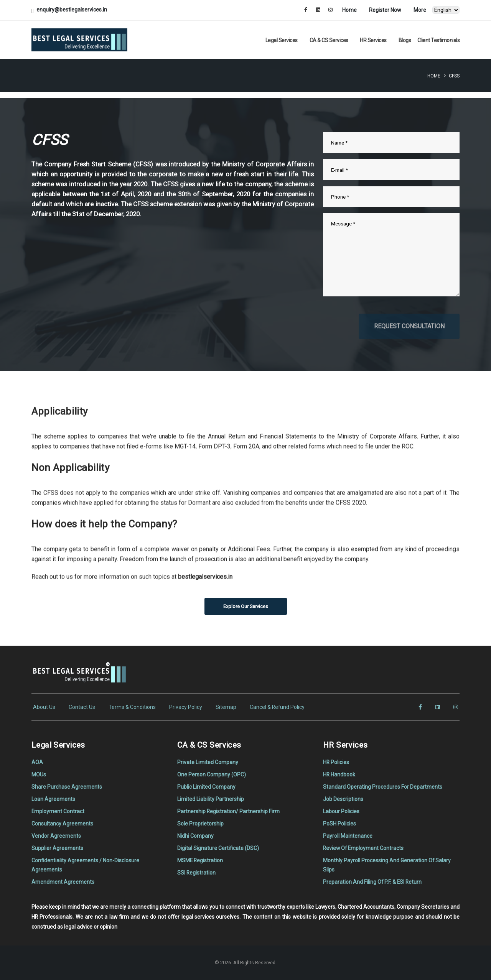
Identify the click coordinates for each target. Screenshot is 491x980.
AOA (37, 762)
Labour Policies (341, 811)
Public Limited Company (206, 787)
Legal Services (282, 40)
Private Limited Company (208, 762)
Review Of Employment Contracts (363, 848)
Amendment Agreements (63, 882)
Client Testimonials (439, 40)
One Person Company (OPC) (212, 774)
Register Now (385, 10)
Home (349, 10)
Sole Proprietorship (200, 824)
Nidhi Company (195, 836)
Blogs (405, 40)
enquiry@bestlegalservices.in (72, 10)
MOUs (39, 774)
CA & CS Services (329, 40)
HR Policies (336, 762)
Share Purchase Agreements (67, 787)
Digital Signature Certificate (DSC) (218, 848)
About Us (44, 707)
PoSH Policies (339, 824)
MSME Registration (200, 860)
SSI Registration (196, 873)
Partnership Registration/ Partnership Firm (228, 811)
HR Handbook (339, 774)
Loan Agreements (53, 799)
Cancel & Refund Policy (277, 707)
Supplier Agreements (57, 848)
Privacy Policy (186, 707)
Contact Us (82, 707)
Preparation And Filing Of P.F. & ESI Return (372, 882)
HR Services (373, 40)
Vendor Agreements (56, 836)
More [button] (420, 10)
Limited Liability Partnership (211, 799)
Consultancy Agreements (62, 824)
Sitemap (226, 707)
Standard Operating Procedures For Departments (383, 787)
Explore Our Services (246, 606)
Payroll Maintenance (348, 836)
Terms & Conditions (132, 707)
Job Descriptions (343, 799)
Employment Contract (58, 811)
